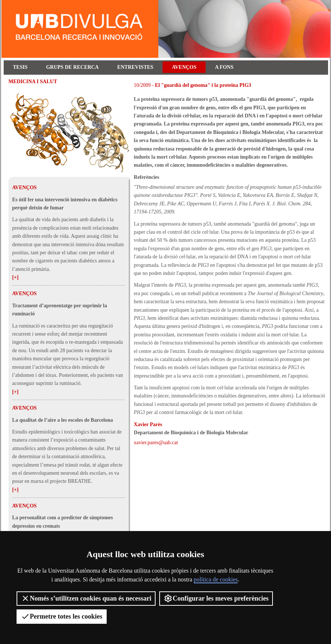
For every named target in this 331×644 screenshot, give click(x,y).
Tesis (20, 67)
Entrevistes (135, 67)
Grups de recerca (72, 67)
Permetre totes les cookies (62, 616)
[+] (15, 277)
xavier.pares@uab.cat (156, 443)
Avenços (184, 67)
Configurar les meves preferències (216, 598)
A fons (224, 67)
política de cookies (216, 579)
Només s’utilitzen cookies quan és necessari (86, 598)
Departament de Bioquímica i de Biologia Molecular (191, 433)
